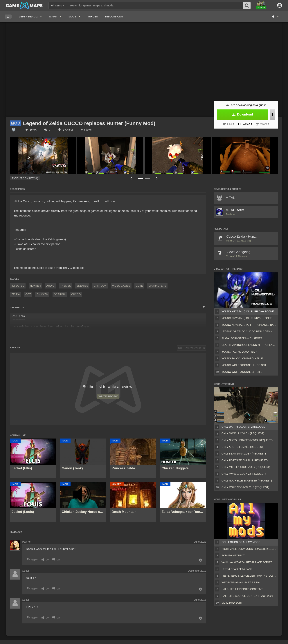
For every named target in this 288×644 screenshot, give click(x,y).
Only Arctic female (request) (243, 447)
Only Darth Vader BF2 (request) (244, 427)
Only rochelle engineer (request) (247, 481)
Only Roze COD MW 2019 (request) (245, 487)
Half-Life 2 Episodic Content (242, 589)
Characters (157, 286)
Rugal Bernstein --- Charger (242, 338)
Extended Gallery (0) (25, 178)
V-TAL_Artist (235, 210)
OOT (28, 294)
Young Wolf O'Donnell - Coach (244, 365)
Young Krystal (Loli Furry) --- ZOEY (247, 318)
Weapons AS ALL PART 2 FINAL (241, 582)
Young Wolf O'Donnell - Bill (242, 372)
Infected (18, 286)
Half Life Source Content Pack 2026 (247, 596)
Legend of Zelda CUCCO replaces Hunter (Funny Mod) (249, 331)
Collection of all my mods (241, 542)
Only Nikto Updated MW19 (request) (247, 440)
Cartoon (100, 286)
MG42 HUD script (233, 603)
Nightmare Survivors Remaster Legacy (249, 549)
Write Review (108, 396)
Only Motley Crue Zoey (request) (246, 467)
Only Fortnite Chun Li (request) (245, 460)
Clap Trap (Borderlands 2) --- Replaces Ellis (249, 345)
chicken (42, 294)
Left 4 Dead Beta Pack (237, 569)
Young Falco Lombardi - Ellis (243, 358)
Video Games (121, 286)
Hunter (35, 286)
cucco (76, 294)
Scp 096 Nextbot (233, 555)
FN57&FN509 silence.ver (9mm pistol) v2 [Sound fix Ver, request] (249, 576)
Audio (50, 286)
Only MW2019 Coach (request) (243, 433)
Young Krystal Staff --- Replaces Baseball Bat (249, 325)
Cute (139, 286)
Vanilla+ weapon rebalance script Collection (249, 562)
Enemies (82, 286)
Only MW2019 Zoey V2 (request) (244, 474)
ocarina (60, 294)
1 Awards (66, 130)
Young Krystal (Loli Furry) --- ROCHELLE (249, 311)
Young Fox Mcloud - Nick (239, 352)
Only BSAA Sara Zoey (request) (244, 454)
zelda (16, 294)
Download (243, 114)
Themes (65, 286)
